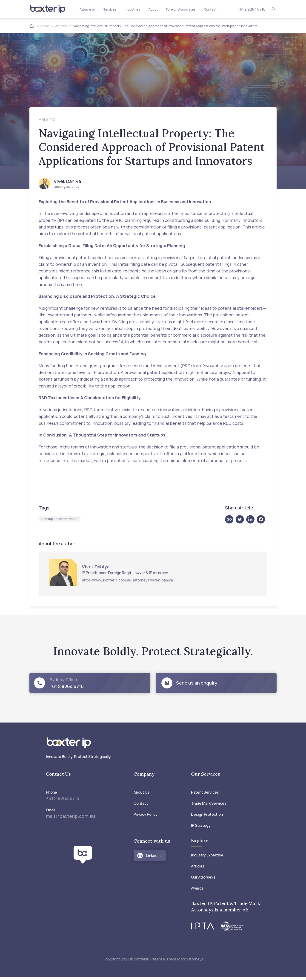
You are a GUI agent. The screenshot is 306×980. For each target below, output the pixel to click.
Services (110, 9)
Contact (210, 9)
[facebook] (262, 519)
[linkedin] (252, 519)
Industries (133, 9)
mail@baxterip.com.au (70, 814)
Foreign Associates (181, 9)
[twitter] (241, 519)
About (153, 9)
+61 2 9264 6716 (252, 9)
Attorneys (87, 9)
